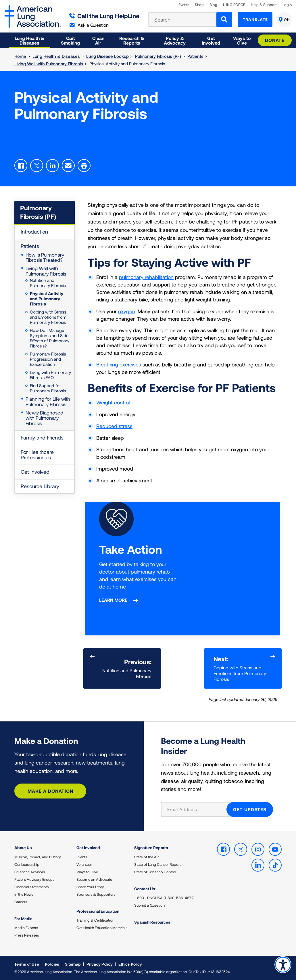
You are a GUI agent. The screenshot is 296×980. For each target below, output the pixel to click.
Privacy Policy (100, 964)
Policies (52, 964)
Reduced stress (114, 426)
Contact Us (145, 889)
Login (287, 5)
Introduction (34, 232)
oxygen (127, 311)
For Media (23, 919)
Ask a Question (89, 25)
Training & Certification (95, 920)
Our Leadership (27, 864)
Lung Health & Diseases (56, 56)
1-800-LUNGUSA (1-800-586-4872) (164, 898)
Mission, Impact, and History (38, 857)
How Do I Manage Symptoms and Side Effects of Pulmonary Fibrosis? (50, 338)
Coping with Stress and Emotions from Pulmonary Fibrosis (48, 317)
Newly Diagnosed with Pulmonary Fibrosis (44, 418)
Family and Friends (42, 438)
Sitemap (73, 964)
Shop (199, 5)
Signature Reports (151, 848)
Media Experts (26, 928)
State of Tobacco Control (155, 872)
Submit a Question (149, 905)
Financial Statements (31, 887)
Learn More (113, 600)
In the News (24, 894)
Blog (213, 5)
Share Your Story (90, 887)
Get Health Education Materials (102, 928)
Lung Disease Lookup (107, 56)
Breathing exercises (119, 364)
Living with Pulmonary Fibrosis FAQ (50, 375)
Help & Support (264, 5)
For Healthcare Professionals (37, 455)
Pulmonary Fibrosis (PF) (158, 56)
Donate (275, 40)
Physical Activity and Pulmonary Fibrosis (47, 299)
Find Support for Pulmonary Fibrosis (48, 388)
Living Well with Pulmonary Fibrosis (49, 64)
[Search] (224, 20)
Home (20, 56)
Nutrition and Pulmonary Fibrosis (48, 283)
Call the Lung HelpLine (104, 16)
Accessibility (283, 965)
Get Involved (35, 472)
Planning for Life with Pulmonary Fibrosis (48, 401)
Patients (195, 56)
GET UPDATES (250, 809)
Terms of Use (27, 964)
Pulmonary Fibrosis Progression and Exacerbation (48, 359)
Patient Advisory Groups (34, 879)
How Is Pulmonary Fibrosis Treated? (45, 257)
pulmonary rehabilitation (146, 277)
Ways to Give (87, 872)
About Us (23, 848)
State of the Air (146, 857)
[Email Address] (197, 809)
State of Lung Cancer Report (157, 864)
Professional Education (98, 911)
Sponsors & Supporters (96, 894)
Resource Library (40, 486)
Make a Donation (50, 791)
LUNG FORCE (234, 5)
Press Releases (27, 935)
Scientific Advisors (30, 872)
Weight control (113, 402)
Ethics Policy (130, 964)
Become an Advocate (94, 879)
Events (184, 5)
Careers (21, 902)
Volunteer (84, 864)
